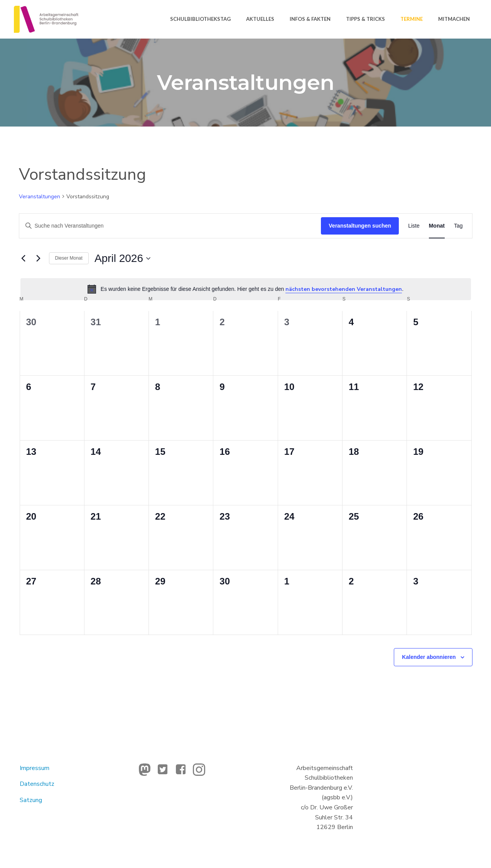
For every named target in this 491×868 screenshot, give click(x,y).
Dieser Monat (69, 258)
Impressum (35, 768)
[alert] (246, 289)
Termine (412, 19)
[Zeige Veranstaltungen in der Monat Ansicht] (437, 226)
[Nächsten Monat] (39, 258)
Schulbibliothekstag (200, 19)
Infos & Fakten (310, 19)
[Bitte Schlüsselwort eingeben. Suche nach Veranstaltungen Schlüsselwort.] (170, 226)
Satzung (31, 800)
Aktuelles (260, 19)
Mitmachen (454, 19)
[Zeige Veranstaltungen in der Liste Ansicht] (414, 226)
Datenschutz (37, 784)
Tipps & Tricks (365, 19)
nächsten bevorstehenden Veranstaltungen (344, 289)
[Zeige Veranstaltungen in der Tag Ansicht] (458, 226)
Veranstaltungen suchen (360, 226)
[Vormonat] (24, 258)
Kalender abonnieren (429, 657)
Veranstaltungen (40, 197)
